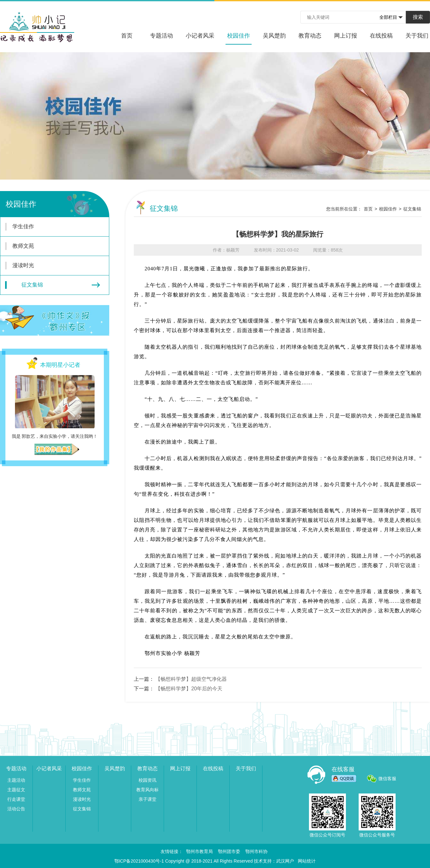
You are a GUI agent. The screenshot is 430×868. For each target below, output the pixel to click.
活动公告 (16, 809)
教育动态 (310, 36)
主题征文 (16, 790)
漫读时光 (51, 266)
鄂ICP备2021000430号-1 (139, 861)
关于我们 (417, 36)
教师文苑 (51, 246)
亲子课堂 (147, 799)
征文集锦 (53, 285)
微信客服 (387, 779)
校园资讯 (147, 780)
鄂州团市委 (229, 851)
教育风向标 (147, 790)
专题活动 (161, 36)
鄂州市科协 (256, 851)
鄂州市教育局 (199, 851)
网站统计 (307, 861)
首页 (127, 36)
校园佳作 (239, 39)
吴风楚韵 (274, 36)
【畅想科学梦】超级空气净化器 (191, 679)
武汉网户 (285, 861)
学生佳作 (51, 227)
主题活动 (16, 780)
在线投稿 (381, 36)
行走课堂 (16, 799)
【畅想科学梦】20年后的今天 (189, 689)
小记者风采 (200, 36)
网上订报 (346, 36)
